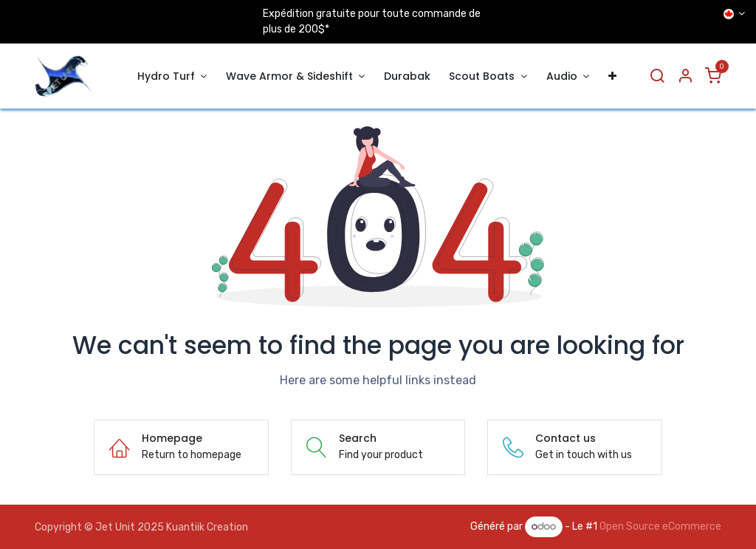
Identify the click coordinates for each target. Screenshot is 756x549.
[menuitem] (172, 76)
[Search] (657, 76)
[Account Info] (685, 76)
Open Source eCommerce (660, 526)
